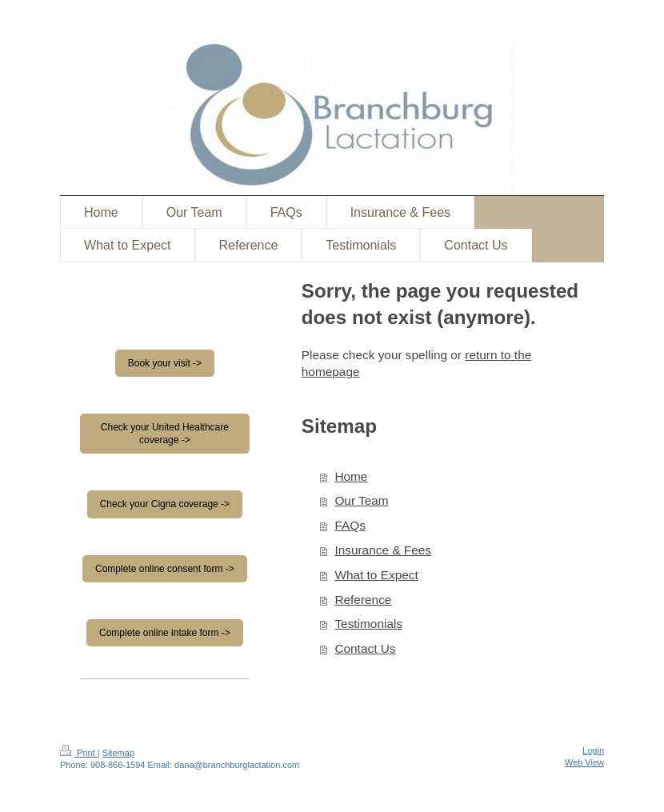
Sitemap (118, 753)
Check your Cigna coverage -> (165, 504)
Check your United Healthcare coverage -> (165, 434)
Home (351, 476)
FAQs (350, 525)
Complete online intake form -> (165, 633)
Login (593, 750)
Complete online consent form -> (165, 569)
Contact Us (365, 648)
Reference (363, 600)
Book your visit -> (165, 363)
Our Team (361, 500)
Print (79, 753)
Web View (584, 762)
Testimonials (368, 624)
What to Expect (376, 575)
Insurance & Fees (383, 550)
